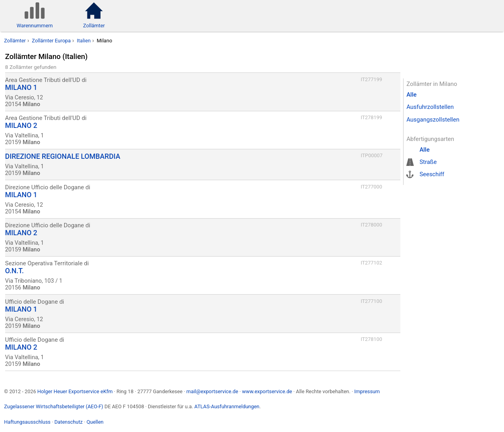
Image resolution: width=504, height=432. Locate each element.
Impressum (367, 391)
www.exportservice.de (267, 391)
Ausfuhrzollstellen (430, 107)
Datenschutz (68, 422)
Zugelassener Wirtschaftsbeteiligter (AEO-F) (54, 406)
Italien (84, 41)
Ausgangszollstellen (433, 120)
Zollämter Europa (51, 41)
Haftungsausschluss (27, 422)
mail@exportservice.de (212, 391)
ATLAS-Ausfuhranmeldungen (227, 406)
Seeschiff (432, 174)
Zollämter (15, 41)
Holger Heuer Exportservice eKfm (75, 391)
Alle (411, 95)
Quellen (95, 422)
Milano (105, 41)
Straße (428, 162)
